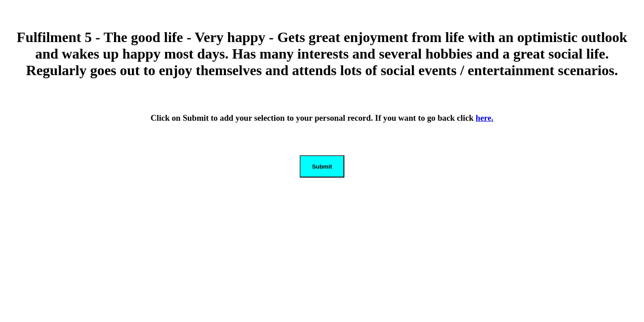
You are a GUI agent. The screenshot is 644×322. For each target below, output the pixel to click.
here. (485, 118)
